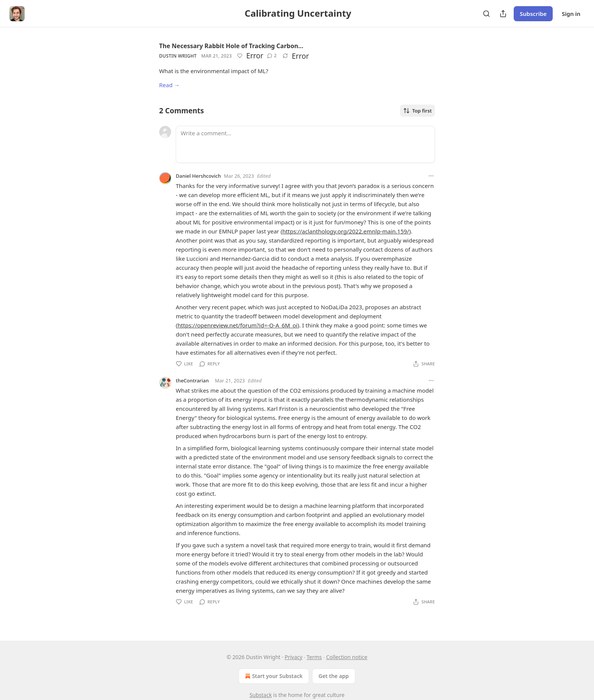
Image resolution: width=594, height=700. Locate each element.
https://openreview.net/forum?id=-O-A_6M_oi (238, 325)
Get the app (334, 676)
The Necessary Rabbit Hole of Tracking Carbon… (231, 46)
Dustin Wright (178, 56)
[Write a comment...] (305, 144)
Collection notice (347, 657)
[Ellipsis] (431, 176)
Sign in (571, 14)
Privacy (293, 657)
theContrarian (192, 381)
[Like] (240, 56)
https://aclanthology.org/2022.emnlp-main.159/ (346, 231)
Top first (417, 111)
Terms (314, 657)
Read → (169, 85)
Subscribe (533, 14)
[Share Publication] (503, 14)
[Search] (486, 14)
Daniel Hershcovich (198, 176)
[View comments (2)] (272, 56)
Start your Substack (273, 676)
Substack (261, 695)
